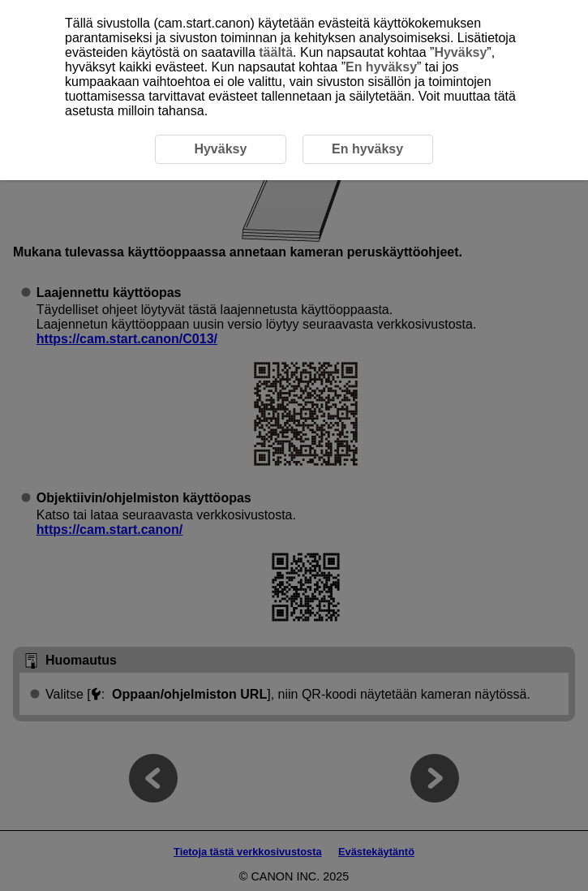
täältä (276, 52)
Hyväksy (460, 52)
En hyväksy (381, 67)
